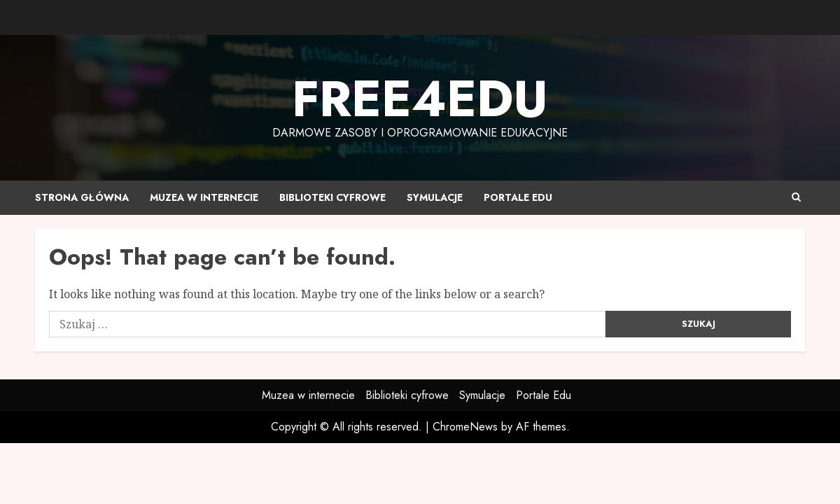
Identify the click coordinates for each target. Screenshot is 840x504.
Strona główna (82, 197)
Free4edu (420, 99)
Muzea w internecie (204, 197)
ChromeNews (465, 427)
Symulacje (435, 197)
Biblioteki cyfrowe (332, 197)
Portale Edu (518, 197)
